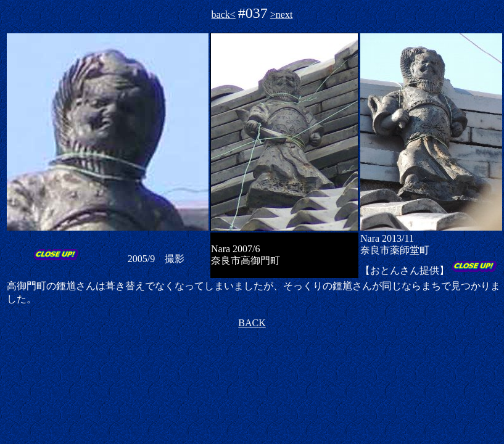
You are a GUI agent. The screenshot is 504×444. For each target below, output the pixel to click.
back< (224, 14)
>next (282, 14)
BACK (252, 323)
